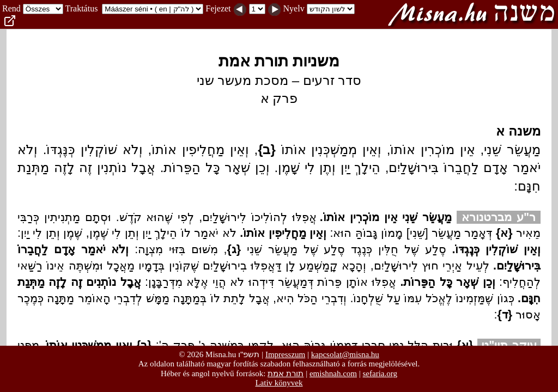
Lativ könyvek (279, 383)
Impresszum (285, 354)
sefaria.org (380, 373)
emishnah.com (333, 373)
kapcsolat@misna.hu (345, 354)
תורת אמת (286, 373)
